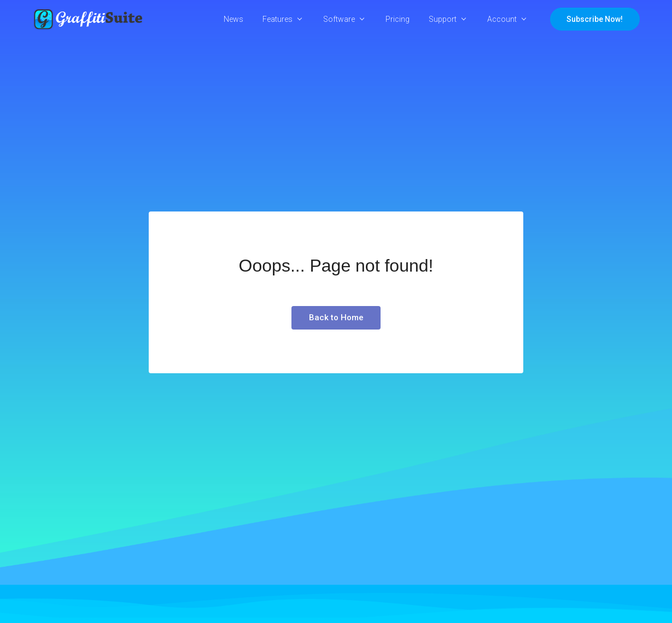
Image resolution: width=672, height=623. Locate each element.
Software (339, 19)
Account (502, 19)
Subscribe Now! (595, 19)
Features (277, 19)
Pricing (398, 19)
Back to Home (336, 318)
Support (443, 19)
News (233, 19)
